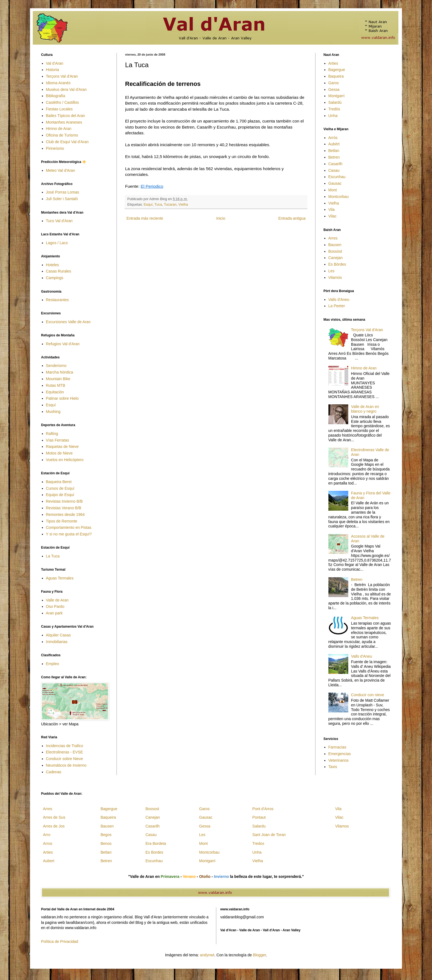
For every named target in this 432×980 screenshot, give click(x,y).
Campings (55, 278)
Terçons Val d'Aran (62, 76)
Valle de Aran (57, 600)
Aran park (54, 613)
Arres (333, 238)
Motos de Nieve (59, 453)
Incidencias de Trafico (65, 746)
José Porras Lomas (63, 192)
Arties (333, 63)
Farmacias (337, 747)
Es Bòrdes (337, 264)
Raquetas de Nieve (62, 447)
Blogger (259, 955)
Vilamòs (335, 277)
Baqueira (336, 76)
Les (332, 271)
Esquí (148, 205)
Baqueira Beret (59, 482)
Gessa (334, 89)
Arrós (333, 138)
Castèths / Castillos (63, 102)
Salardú (335, 102)
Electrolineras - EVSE (65, 752)
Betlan (334, 151)
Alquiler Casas (58, 635)
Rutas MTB (56, 385)
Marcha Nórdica (60, 372)
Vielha (183, 205)
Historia (52, 70)
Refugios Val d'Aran (63, 344)
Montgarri (337, 96)
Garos (334, 83)
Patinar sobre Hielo (62, 398)
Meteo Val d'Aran (61, 170)
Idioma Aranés (58, 83)
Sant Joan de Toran (269, 835)
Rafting (52, 434)
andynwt (207, 955)
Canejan (336, 258)
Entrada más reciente (145, 218)
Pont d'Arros (263, 809)
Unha (333, 116)
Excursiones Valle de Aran (68, 322)
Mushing (53, 412)
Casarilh (335, 164)
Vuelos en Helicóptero (65, 460)
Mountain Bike (58, 379)
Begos (106, 835)
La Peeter (337, 306)
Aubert (49, 861)
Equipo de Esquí (60, 495)
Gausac (335, 183)
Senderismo (56, 366)
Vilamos (342, 826)
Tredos (258, 843)
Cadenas (54, 772)
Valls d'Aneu (339, 300)
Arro (47, 835)
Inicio (221, 218)
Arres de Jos (54, 826)
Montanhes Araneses (64, 122)
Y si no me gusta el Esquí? (69, 534)
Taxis (333, 767)
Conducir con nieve (368, 695)
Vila (332, 209)
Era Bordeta (156, 843)
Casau (334, 170)
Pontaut (259, 817)
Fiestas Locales (59, 109)
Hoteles (52, 265)
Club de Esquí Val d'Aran (67, 142)
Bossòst (335, 251)
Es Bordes (154, 852)
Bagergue (337, 70)
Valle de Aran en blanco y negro (365, 409)
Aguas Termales (60, 578)
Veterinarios (339, 760)
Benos (106, 843)
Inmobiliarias (57, 642)
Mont (333, 190)
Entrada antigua (292, 218)
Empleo (52, 664)
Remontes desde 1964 (65, 514)
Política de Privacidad (60, 941)
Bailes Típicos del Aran (66, 116)
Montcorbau (339, 197)
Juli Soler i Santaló (62, 199)
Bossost (152, 809)
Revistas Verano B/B (64, 508)
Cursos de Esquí (60, 488)
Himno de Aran (59, 129)
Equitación (55, 392)
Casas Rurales (59, 271)
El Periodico (152, 186)
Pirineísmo (55, 148)
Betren (334, 157)
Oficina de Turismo (62, 135)
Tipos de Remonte (62, 521)
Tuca (158, 205)
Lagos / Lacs (57, 243)
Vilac (333, 216)
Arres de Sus (54, 817)
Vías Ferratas (58, 440)
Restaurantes (57, 300)
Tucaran (170, 205)
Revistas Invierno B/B (64, 501)
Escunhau (337, 177)
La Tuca (53, 556)
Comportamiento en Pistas (69, 527)
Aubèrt (334, 144)
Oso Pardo (55, 606)
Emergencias (340, 754)
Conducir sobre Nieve (65, 759)
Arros (48, 843)
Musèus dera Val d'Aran (66, 89)
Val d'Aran (55, 63)
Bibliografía (56, 96)
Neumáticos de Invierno (66, 765)
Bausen (335, 245)
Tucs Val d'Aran (59, 221)
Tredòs (334, 109)
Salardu (259, 826)
